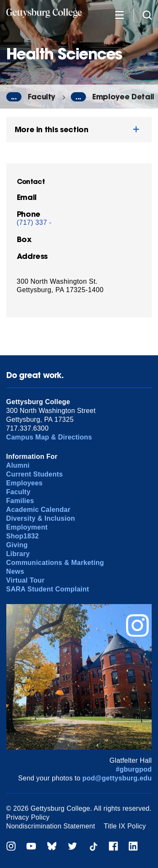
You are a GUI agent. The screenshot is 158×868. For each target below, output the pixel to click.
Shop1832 (23, 536)
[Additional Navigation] (119, 15)
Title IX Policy (125, 826)
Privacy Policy (28, 817)
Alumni (18, 465)
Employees (25, 483)
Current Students (35, 474)
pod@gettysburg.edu (117, 778)
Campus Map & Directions (49, 437)
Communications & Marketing (55, 563)
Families (20, 501)
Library (18, 554)
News (15, 571)
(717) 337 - (34, 222)
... (14, 97)
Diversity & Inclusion (41, 518)
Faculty (42, 97)
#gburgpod (134, 769)
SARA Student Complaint (48, 589)
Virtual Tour (25, 580)
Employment (27, 527)
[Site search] (147, 15)
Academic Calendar (39, 510)
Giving (17, 545)
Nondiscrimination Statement (51, 826)
